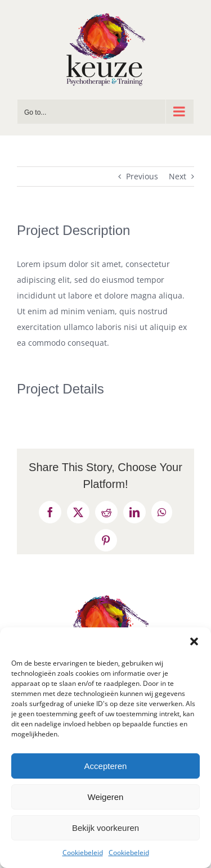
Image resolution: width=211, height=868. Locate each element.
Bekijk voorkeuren (105, 828)
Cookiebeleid (83, 853)
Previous (142, 176)
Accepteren (106, 766)
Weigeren (106, 797)
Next (178, 176)
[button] (194, 641)
